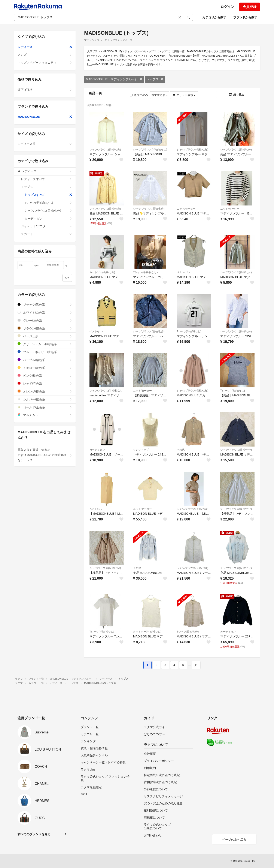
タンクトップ (141, 450)
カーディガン (97, 450)
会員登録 (250, 7)
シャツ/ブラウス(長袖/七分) (105, 150)
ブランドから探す (245, 17)
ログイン (227, 7)
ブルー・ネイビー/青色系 (45, 352)
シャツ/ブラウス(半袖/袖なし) (150, 150)
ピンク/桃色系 (45, 376)
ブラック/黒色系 (45, 305)
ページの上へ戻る (234, 840)
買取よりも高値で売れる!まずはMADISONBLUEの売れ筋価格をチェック (45, 455)
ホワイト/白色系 (45, 313)
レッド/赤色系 (45, 383)
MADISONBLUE (45, 117)
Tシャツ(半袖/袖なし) (145, 272)
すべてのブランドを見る (34, 834)
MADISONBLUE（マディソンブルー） (114, 79)
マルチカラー (45, 415)
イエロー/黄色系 (45, 368)
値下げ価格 (45, 90)
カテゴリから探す (214, 17)
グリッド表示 (184, 95)
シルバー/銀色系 (45, 399)
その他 (181, 450)
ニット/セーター (186, 209)
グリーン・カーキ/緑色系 (45, 344)
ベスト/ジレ (184, 272)
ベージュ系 (45, 336)
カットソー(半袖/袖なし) (147, 632)
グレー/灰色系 (45, 320)
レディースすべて (47, 179)
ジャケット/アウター (47, 226)
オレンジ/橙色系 (45, 391)
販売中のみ (139, 95)
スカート (47, 234)
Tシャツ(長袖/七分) (188, 632)
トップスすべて (48, 195)
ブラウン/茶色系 (45, 328)
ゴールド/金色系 (45, 407)
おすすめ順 (160, 95)
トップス (155, 79)
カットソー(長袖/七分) (102, 272)
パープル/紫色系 (45, 360)
